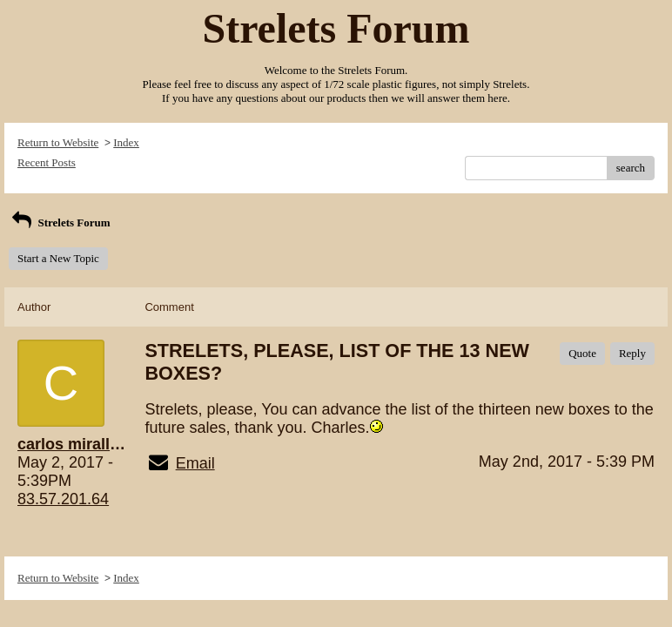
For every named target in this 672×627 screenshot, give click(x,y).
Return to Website (58, 142)
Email (195, 463)
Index (126, 142)
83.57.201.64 (63, 499)
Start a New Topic (58, 258)
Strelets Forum (60, 222)
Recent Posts (47, 162)
